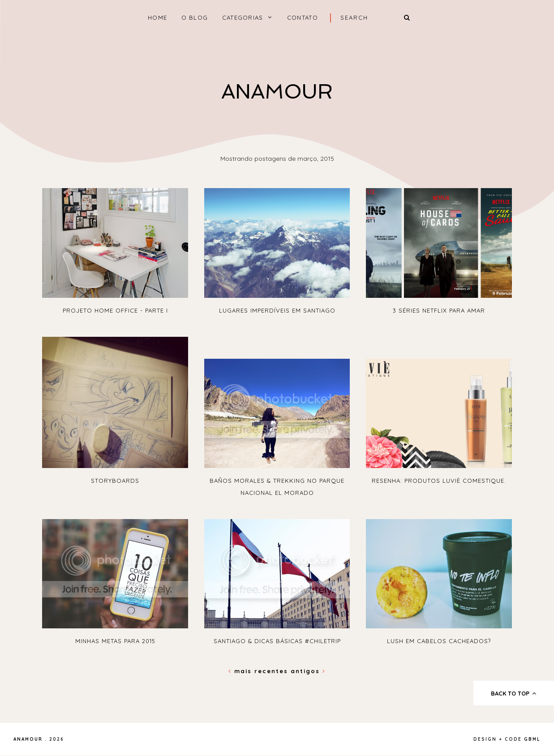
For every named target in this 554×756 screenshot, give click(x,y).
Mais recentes (260, 671)
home (157, 17)
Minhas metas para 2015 (115, 641)
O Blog (195, 17)
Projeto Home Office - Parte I (115, 310)
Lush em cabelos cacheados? (439, 641)
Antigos (308, 671)
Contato (303, 17)
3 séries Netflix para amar (439, 310)
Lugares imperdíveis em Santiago (277, 310)
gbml (532, 739)
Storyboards (115, 481)
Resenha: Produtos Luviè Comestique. (439, 481)
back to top (514, 693)
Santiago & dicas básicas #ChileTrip (277, 641)
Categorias (243, 17)
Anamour (277, 92)
